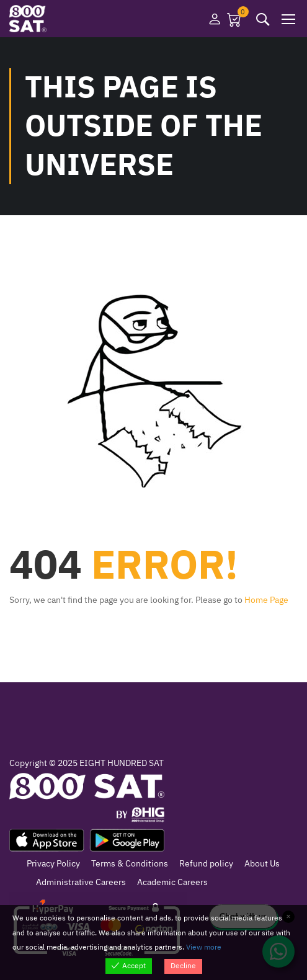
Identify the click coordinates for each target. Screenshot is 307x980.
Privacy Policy (53, 864)
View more (204, 947)
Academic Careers (172, 882)
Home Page (266, 600)
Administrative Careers (81, 882)
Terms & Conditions (130, 864)
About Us (262, 864)
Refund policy (206, 864)
